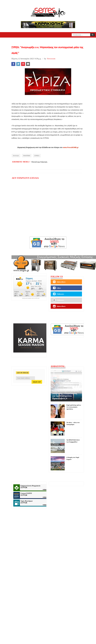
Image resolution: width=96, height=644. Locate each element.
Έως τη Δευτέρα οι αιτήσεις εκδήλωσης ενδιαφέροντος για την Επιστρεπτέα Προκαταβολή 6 (65, 395)
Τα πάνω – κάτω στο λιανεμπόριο (73, 423)
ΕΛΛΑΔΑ (16, 156)
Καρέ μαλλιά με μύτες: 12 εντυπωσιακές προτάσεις (74, 407)
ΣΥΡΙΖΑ (37, 156)
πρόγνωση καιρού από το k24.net (31, 298)
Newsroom (51, 59)
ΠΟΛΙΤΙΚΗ (27, 156)
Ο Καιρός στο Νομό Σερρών (73, 458)
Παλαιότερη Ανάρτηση (39, 162)
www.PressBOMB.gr (71, 147)
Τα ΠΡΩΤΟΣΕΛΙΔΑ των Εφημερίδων (73, 441)
